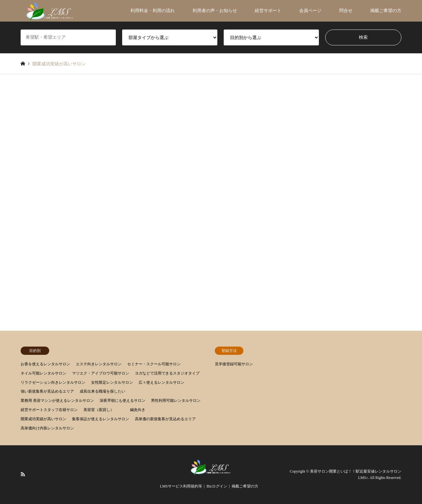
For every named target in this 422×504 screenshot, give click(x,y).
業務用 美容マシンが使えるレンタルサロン (57, 401)
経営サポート (268, 11)
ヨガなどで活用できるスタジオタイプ (167, 373)
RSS (23, 474)
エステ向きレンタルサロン (99, 364)
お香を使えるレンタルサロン (45, 364)
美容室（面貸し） (99, 410)
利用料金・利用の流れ (153, 11)
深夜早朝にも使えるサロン (122, 401)
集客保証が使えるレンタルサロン (101, 419)
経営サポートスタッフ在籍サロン (49, 410)
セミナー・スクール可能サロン (154, 364)
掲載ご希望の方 (386, 11)
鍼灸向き (138, 410)
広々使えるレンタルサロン (162, 382)
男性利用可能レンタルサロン (176, 401)
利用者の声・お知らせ (215, 11)
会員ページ (310, 11)
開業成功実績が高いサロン (43, 419)
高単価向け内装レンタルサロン (47, 428)
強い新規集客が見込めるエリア (47, 391)
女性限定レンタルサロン (112, 382)
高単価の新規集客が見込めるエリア (165, 419)
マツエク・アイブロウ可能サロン (101, 373)
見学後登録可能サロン (234, 364)
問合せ (346, 11)
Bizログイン (217, 486)
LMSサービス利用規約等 (181, 486)
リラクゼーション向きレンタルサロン (53, 382)
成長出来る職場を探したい (102, 391)
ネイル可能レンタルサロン (43, 373)
